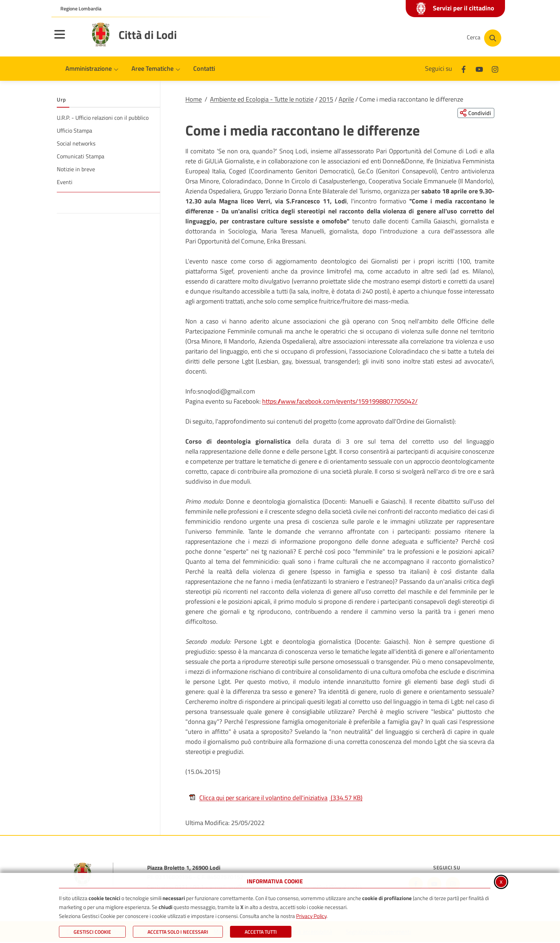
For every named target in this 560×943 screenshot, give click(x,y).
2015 (326, 99)
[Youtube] (479, 68)
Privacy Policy (311, 916)
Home (194, 99)
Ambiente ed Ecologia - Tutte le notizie (262, 99)
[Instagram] (495, 68)
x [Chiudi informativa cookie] (501, 881)
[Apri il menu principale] (69, 39)
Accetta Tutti (261, 932)
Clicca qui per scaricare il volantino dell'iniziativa (276, 798)
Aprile (346, 99)
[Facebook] (464, 68)
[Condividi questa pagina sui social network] (474, 113)
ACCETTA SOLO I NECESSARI (178, 932)
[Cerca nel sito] (484, 38)
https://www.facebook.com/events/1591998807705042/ (340, 402)
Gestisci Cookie (92, 932)
